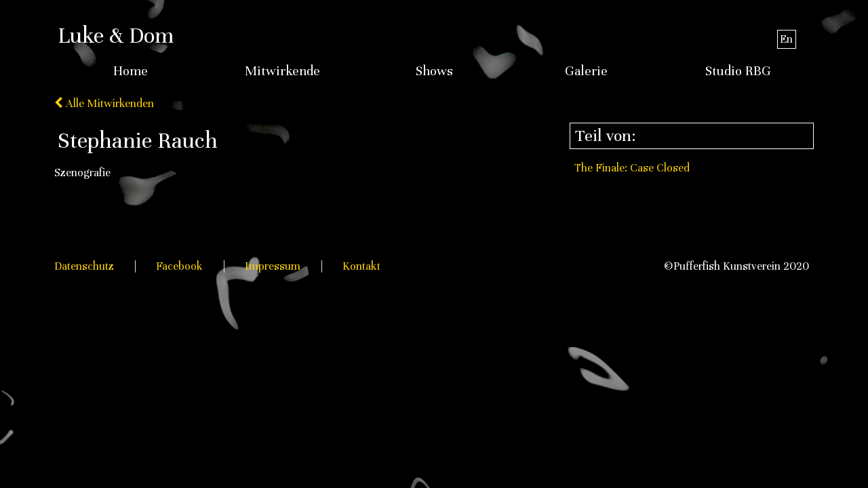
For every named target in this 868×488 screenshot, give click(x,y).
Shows (434, 71)
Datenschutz (84, 266)
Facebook (179, 266)
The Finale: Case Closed (632, 168)
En (786, 39)
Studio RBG (738, 71)
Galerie (586, 71)
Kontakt (361, 266)
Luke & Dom (116, 35)
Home (131, 71)
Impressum (273, 266)
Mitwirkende (282, 71)
